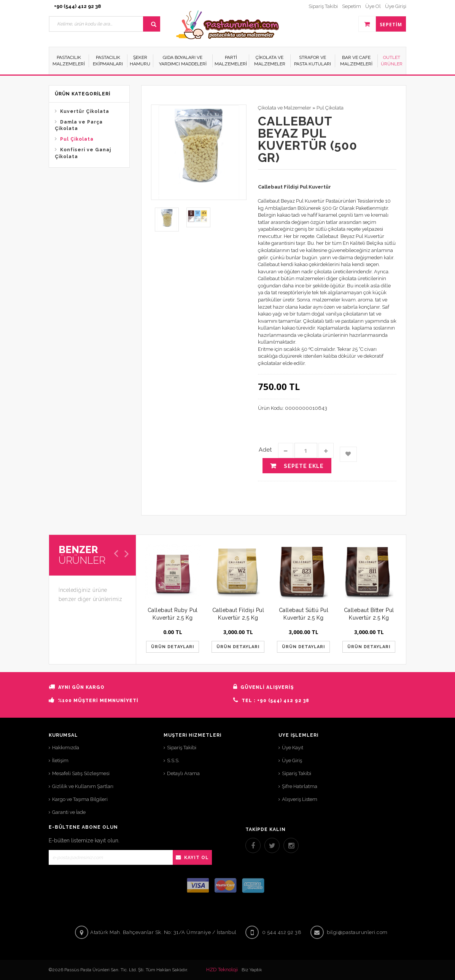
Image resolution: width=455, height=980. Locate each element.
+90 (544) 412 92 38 (77, 6)
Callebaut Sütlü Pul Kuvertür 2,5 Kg (304, 614)
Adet (265, 450)
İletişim (60, 760)
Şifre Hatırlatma (300, 786)
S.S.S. (173, 760)
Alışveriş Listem (300, 799)
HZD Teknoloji (222, 970)
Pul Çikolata (77, 139)
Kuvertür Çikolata (85, 111)
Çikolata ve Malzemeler (285, 108)
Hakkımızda (66, 748)
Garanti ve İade (69, 812)
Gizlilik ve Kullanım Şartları (83, 786)
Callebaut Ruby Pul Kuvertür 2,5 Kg (173, 614)
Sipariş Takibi (182, 748)
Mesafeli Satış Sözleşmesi (81, 773)
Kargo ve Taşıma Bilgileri (80, 799)
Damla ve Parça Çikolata (79, 125)
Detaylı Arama (183, 773)
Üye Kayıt (293, 748)
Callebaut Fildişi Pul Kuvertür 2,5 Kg (238, 614)
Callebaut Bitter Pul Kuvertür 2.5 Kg (369, 614)
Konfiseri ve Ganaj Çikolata (83, 153)
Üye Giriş (292, 760)
